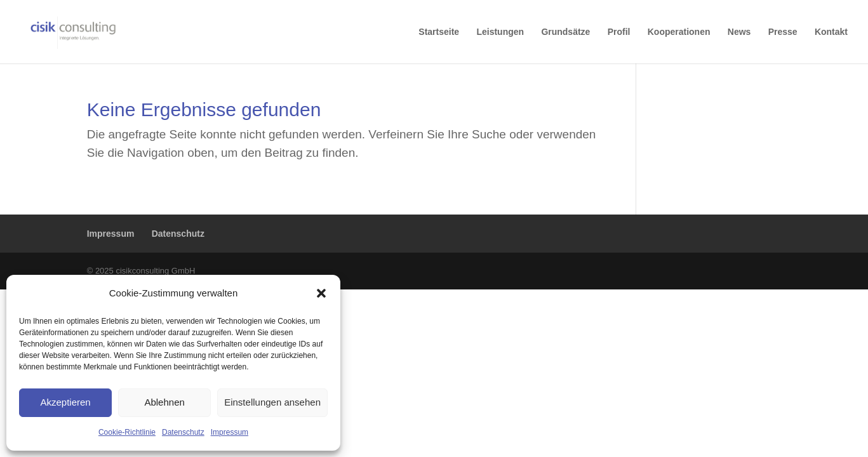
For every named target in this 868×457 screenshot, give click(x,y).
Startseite (439, 32)
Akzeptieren (65, 402)
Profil (619, 32)
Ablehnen (164, 402)
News (739, 32)
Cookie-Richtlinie (127, 432)
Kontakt (831, 32)
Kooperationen (679, 32)
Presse (783, 32)
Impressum (230, 432)
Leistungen (500, 32)
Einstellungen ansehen (272, 402)
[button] (321, 293)
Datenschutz (183, 432)
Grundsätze (565, 32)
